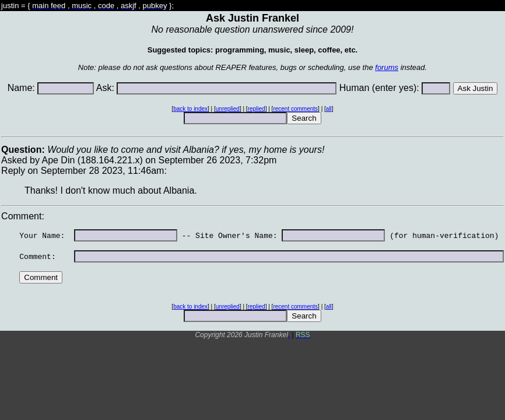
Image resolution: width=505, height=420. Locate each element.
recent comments (295, 109)
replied (257, 109)
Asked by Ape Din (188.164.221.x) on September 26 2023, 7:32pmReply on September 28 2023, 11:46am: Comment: (253, 240)
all (329, 109)
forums (387, 67)
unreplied (228, 109)
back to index (190, 109)
